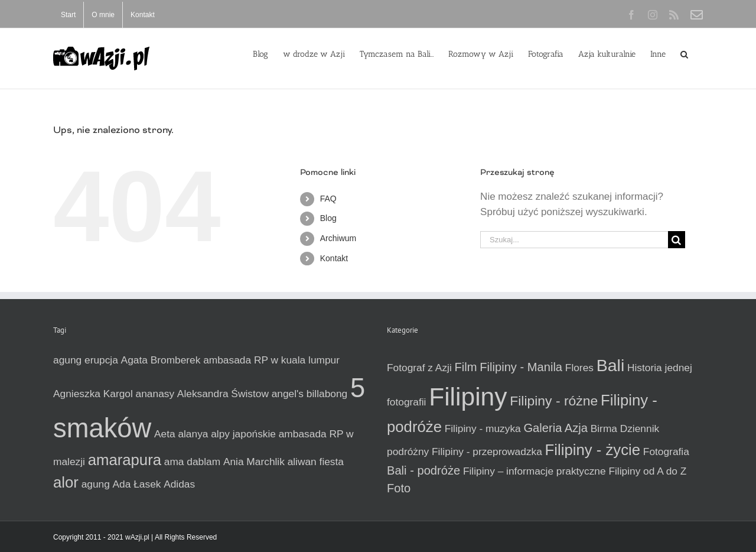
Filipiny (468, 397)
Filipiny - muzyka (483, 428)
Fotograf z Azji (419, 368)
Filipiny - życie (593, 450)
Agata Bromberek (161, 360)
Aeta (165, 434)
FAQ (328, 199)
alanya (193, 434)
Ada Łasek (137, 484)
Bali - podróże (423, 470)
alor (66, 482)
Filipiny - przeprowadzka (487, 452)
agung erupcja (86, 360)
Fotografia (666, 452)
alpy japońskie (243, 434)
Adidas (179, 484)
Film (466, 367)
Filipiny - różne (554, 401)
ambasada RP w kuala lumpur (271, 360)
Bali (611, 365)
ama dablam (192, 462)
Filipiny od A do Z (647, 471)
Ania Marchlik (254, 462)
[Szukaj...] (574, 240)
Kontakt (334, 258)
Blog (328, 218)
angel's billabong (310, 394)
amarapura (125, 460)
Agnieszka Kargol (93, 394)
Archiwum (338, 238)
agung (96, 484)
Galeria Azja (555, 428)
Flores (579, 368)
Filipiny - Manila (521, 367)
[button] (684, 53)
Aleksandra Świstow (223, 394)
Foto (399, 488)
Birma (604, 428)
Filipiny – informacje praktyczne (535, 471)
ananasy (155, 394)
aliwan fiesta (316, 462)
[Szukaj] (677, 240)
